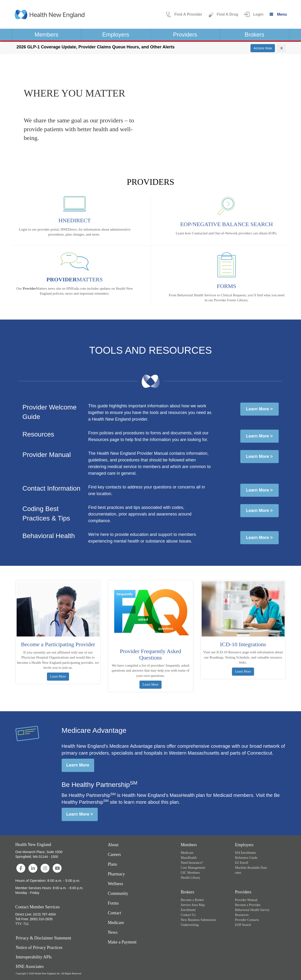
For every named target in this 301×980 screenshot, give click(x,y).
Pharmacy (116, 874)
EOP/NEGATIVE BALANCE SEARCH (227, 224)
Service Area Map (193, 905)
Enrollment (188, 910)
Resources (242, 915)
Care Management (193, 868)
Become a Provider (248, 905)
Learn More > (259, 409)
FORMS (226, 286)
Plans (113, 864)
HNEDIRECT (75, 220)
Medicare (116, 923)
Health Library (191, 878)
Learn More (78, 765)
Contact (115, 913)
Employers (116, 35)
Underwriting (190, 925)
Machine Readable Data (251, 868)
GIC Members (190, 873)
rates (238, 873)
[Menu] (278, 14)
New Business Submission (198, 920)
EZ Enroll (242, 863)
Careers (114, 855)
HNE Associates (30, 967)
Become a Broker (192, 900)
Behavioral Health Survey (252, 910)
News (113, 932)
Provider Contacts (247, 920)
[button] (253, 14)
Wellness (116, 884)
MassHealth (189, 858)
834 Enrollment (245, 853)
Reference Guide (246, 858)
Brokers (254, 35)
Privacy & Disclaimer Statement (44, 938)
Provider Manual (246, 900)
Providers (185, 35)
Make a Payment (122, 942)
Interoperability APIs (34, 957)
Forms (113, 903)
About (113, 845)
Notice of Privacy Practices (39, 948)
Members (46, 35)
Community (118, 893)
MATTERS (75, 279)
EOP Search (243, 925)
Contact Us (188, 915)
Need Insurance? (192, 863)
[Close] (281, 48)
